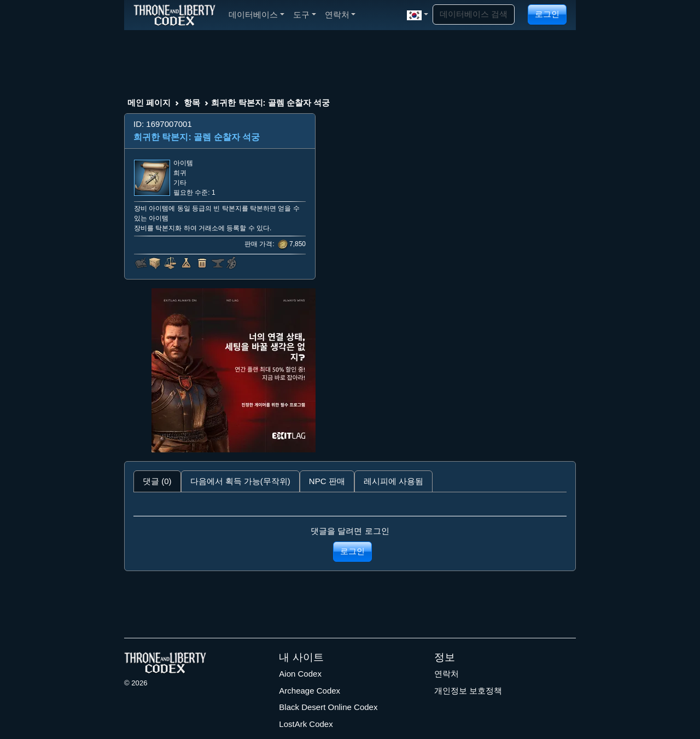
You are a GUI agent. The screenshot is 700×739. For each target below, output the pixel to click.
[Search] (474, 14)
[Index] (174, 15)
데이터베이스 (256, 14)
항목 (192, 103)
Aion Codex (300, 674)
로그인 (547, 14)
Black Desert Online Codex (328, 707)
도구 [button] (305, 14)
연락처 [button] (340, 14)
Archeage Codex (310, 691)
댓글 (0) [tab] (157, 481)
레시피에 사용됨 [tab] (393, 481)
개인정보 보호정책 (468, 691)
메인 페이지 (149, 103)
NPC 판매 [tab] (327, 481)
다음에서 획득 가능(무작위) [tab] (240, 481)
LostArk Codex (306, 724)
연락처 (447, 674)
